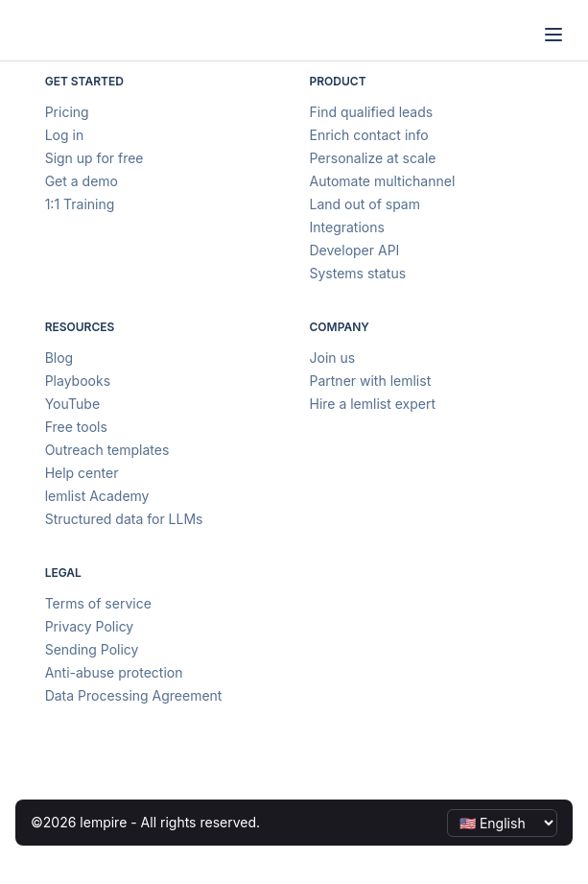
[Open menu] (553, 35)
